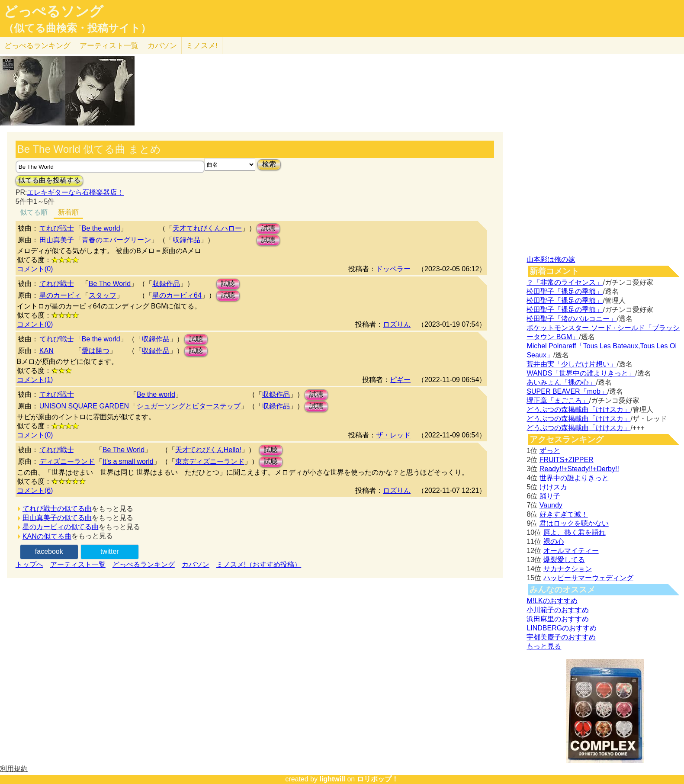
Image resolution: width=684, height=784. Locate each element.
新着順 (68, 212)
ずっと (550, 451)
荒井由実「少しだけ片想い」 (572, 364)
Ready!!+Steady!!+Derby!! (579, 469)
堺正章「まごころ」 (558, 400)
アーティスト (109, 46)
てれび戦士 (57, 228)
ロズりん (397, 324)
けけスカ (553, 487)
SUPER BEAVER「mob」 (567, 391)
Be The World (110, 284)
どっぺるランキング (144, 564)
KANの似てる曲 (47, 536)
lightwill (332, 779)
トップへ (29, 564)
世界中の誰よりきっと (574, 478)
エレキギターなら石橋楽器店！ (75, 192)
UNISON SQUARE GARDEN (84, 406)
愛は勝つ (96, 351)
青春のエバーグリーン (116, 240)
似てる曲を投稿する (49, 180)
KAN (47, 351)
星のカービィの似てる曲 (61, 527)
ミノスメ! (202, 46)
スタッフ (103, 295)
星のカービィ (60, 295)
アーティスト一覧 (78, 564)
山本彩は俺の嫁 (551, 259)
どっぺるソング (53, 11)
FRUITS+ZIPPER (567, 460)
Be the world (101, 228)
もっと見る (544, 646)
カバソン (162, 46)
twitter (110, 551)
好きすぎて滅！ (564, 514)
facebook (49, 551)
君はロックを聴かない (574, 523)
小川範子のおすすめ (558, 610)
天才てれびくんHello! (208, 450)
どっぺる (37, 46)
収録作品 (186, 240)
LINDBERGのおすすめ (562, 628)
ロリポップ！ (378, 779)
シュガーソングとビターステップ (189, 406)
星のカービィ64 (177, 295)
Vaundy (551, 505)
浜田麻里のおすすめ (558, 619)
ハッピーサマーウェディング (588, 578)
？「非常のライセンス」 (565, 282)
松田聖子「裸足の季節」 (565, 291)
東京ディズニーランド (210, 461)
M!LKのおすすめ (552, 601)
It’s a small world (128, 461)
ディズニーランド (67, 461)
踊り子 (550, 496)
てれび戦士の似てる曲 (57, 509)
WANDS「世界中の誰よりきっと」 (581, 373)
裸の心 (554, 541)
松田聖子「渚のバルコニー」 (572, 319)
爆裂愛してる (564, 560)
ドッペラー (393, 269)
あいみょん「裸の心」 (561, 382)
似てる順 (34, 212)
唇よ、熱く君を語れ (575, 532)
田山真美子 (57, 240)
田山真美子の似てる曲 (57, 518)
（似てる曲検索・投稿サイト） (77, 28)
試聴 (268, 228)
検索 (269, 164)
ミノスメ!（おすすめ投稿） (259, 564)
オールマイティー (571, 551)
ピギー (400, 380)
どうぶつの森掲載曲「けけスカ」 (578, 410)
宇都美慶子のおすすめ (561, 637)
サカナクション (568, 569)
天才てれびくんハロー (207, 228)
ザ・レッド (393, 435)
